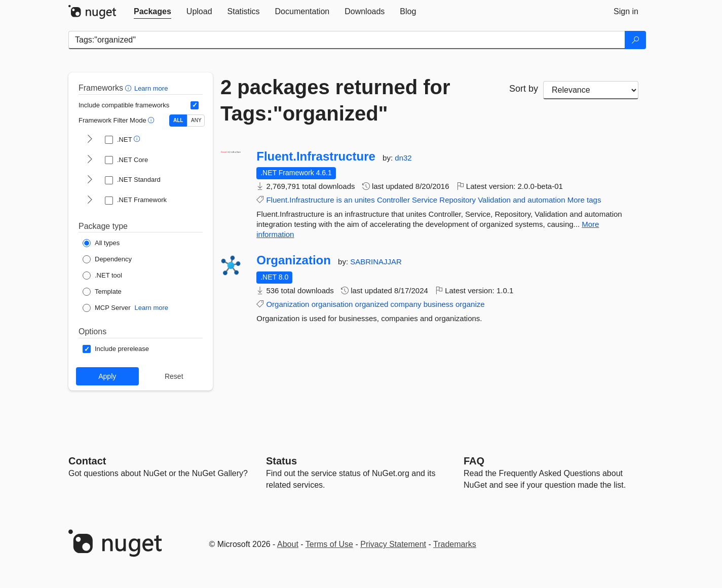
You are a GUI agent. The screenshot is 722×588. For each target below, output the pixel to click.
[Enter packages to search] (347, 40)
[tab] (153, 12)
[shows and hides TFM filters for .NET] (90, 140)
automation (546, 200)
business (439, 304)
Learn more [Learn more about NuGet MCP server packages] (151, 308)
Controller (393, 200)
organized (372, 304)
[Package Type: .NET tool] (102, 276)
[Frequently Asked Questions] (474, 461)
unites (365, 200)
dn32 (403, 158)
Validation (494, 200)
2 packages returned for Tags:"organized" (335, 100)
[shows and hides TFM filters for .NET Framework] (90, 201)
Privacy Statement (393, 544)
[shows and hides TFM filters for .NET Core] (90, 160)
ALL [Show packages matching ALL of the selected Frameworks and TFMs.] (178, 120)
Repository (458, 200)
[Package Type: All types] (101, 243)
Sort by (524, 89)
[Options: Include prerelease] (116, 349)
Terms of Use (329, 544)
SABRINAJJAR (376, 262)
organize (470, 304)
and (519, 200)
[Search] (635, 40)
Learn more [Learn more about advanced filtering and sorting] (151, 88)
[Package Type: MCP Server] (107, 308)
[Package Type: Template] (102, 292)
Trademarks (455, 544)
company (406, 304)
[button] (129, 88)
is (339, 200)
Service (425, 200)
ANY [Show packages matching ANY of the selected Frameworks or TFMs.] (196, 120)
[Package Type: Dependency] (107, 259)
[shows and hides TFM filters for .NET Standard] (90, 180)
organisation (332, 304)
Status (281, 461)
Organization (294, 260)
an (348, 200)
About (288, 544)
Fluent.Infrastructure (316, 156)
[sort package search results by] (591, 90)
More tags (584, 200)
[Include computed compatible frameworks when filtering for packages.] (195, 105)
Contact (87, 461)
